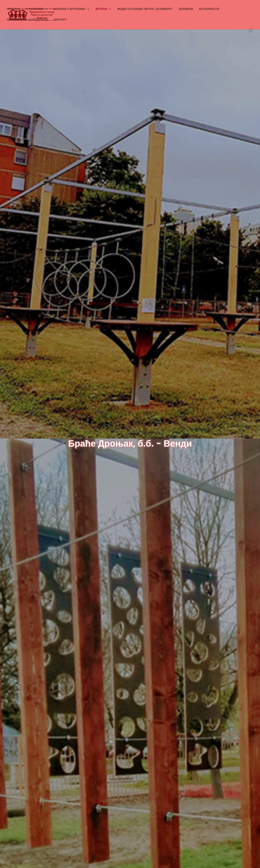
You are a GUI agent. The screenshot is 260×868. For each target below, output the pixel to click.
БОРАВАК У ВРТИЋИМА (70, 9)
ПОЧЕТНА (13, 9)
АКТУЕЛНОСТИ (209, 9)
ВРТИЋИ (101, 9)
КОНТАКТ (60, 20)
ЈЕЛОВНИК (186, 9)
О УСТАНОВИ (35, 9)
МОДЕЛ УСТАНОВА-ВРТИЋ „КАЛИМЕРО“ (145, 9)
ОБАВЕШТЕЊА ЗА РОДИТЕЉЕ (28, 20)
